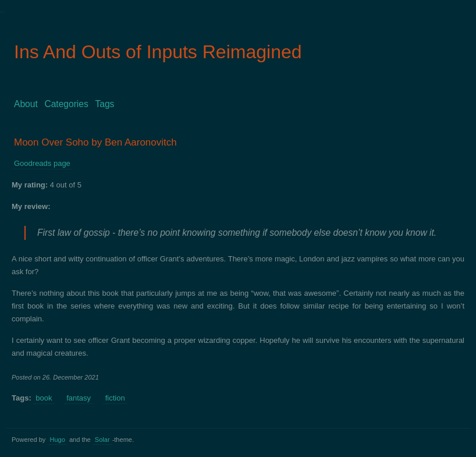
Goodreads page (42, 163)
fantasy (79, 398)
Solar (102, 440)
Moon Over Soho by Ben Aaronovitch (95, 142)
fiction (115, 398)
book (44, 398)
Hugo (57, 440)
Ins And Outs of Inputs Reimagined (158, 52)
